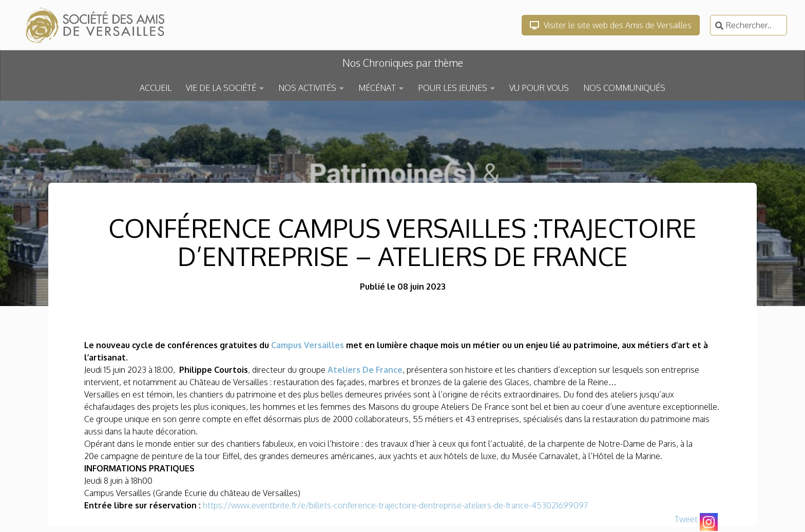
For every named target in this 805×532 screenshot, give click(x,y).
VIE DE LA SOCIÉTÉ (221, 88)
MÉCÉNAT (377, 88)
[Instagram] (709, 522)
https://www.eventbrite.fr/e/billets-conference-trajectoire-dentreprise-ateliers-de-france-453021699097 (395, 505)
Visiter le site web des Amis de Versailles (611, 25)
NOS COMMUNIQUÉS (624, 88)
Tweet (686, 519)
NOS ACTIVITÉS (307, 88)
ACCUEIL (156, 88)
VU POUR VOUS (539, 88)
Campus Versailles (308, 345)
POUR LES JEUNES (453, 88)
